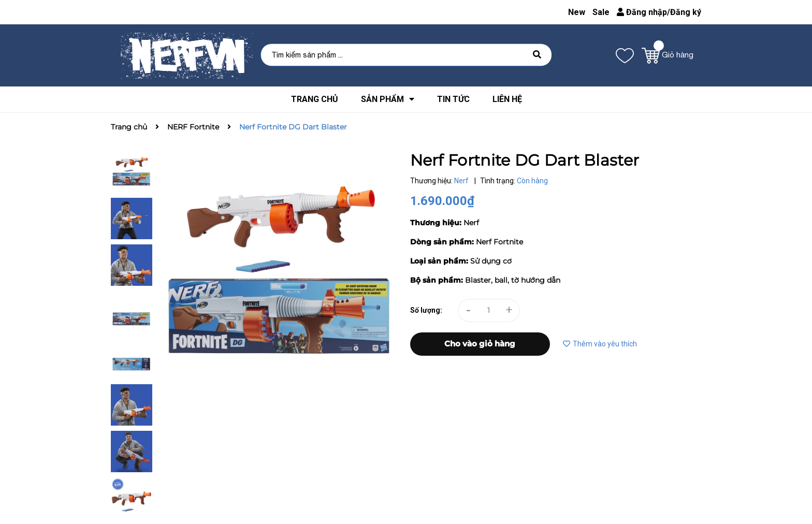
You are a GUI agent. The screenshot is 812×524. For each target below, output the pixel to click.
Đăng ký (686, 12)
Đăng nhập (642, 12)
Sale (601, 12)
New (577, 12)
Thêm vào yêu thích (600, 344)
